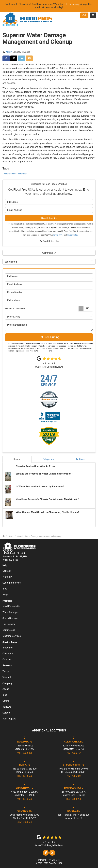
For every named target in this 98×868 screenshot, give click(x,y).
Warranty (7, 577)
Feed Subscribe (49, 241)
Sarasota (7, 665)
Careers (6, 713)
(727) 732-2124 (74, 753)
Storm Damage (10, 618)
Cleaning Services (12, 636)
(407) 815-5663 (25, 822)
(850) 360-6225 (74, 799)
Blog (5, 589)
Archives (80, 459)
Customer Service (12, 583)
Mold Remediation (12, 606)
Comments (49, 253)
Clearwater (8, 654)
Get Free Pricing (49, 337)
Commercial (9, 630)
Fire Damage (9, 624)
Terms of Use (58, 235)
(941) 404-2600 (25, 799)
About (6, 689)
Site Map (56, 860)
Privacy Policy (72, 235)
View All (7, 677)
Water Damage (10, 612)
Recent (17, 459)
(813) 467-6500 (25, 776)
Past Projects (9, 719)
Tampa (6, 671)
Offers (6, 701)
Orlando (7, 659)
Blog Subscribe (49, 218)
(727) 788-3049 (74, 776)
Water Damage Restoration (15, 174)
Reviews (7, 707)
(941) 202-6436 (25, 753)
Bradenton (8, 648)
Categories (48, 459)
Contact (7, 571)
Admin (9, 52)
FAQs (5, 595)
